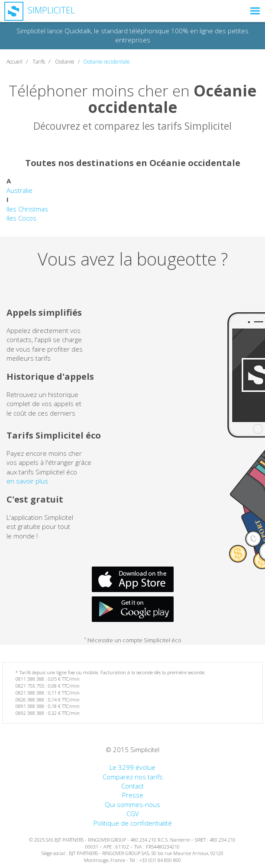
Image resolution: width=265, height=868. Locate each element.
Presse (133, 795)
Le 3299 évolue (132, 767)
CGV (133, 814)
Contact (132, 786)
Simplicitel (40, 10)
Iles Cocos (21, 218)
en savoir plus (27, 481)
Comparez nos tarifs (133, 777)
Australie (19, 190)
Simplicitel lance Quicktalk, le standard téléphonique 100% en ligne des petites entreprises (132, 35)
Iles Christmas (27, 209)
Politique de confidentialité (133, 823)
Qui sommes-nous (132, 804)
